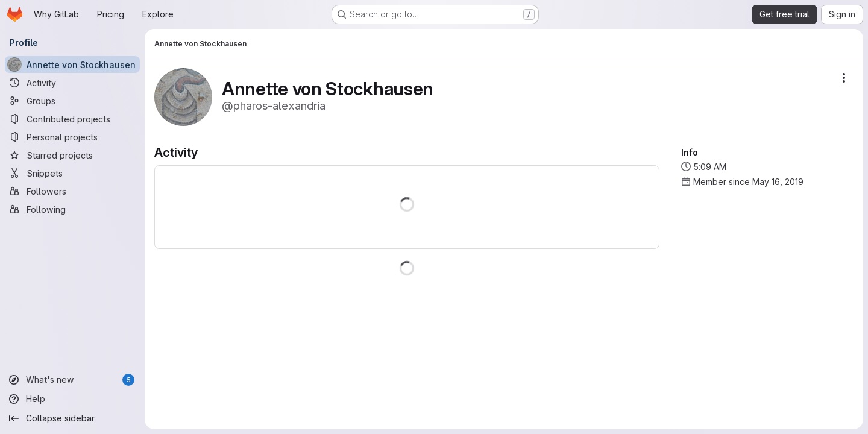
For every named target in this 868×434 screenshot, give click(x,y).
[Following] (72, 209)
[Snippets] (72, 173)
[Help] (72, 399)
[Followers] (72, 191)
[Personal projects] (72, 137)
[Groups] (72, 101)
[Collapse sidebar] (72, 418)
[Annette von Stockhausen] (72, 64)
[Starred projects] (72, 155)
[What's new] (72, 380)
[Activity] (72, 83)
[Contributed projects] (72, 119)
